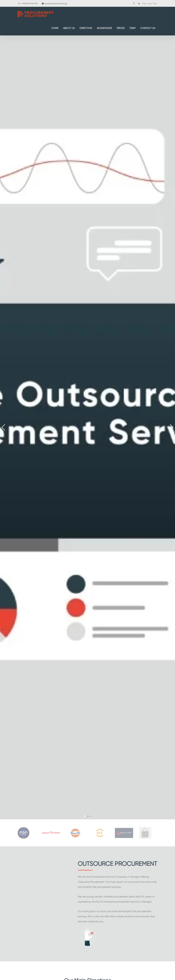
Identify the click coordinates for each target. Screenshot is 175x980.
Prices (121, 28)
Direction (86, 28)
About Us (69, 28)
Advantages (104, 28)
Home (55, 28)
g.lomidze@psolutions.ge (56, 4)
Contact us (148, 28)
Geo (144, 3)
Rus (155, 3)
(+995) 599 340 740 (30, 4)
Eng (150, 3)
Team (132, 28)
